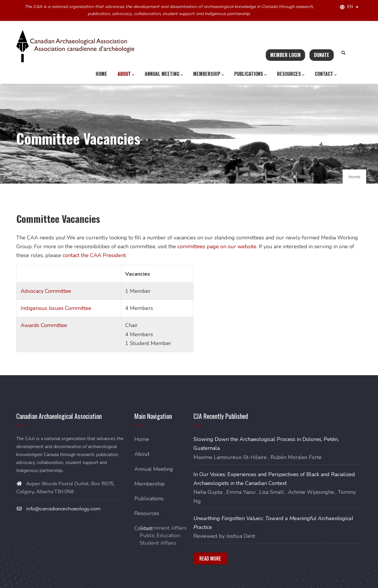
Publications (250, 74)
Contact (326, 74)
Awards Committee (44, 325)
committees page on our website (217, 246)
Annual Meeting (164, 74)
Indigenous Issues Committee (56, 308)
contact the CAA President (94, 255)
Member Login (285, 55)
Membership (208, 74)
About (126, 74)
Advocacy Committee (46, 291)
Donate (322, 55)
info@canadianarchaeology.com (58, 509)
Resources (291, 74)
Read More (210, 558)
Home (101, 74)
